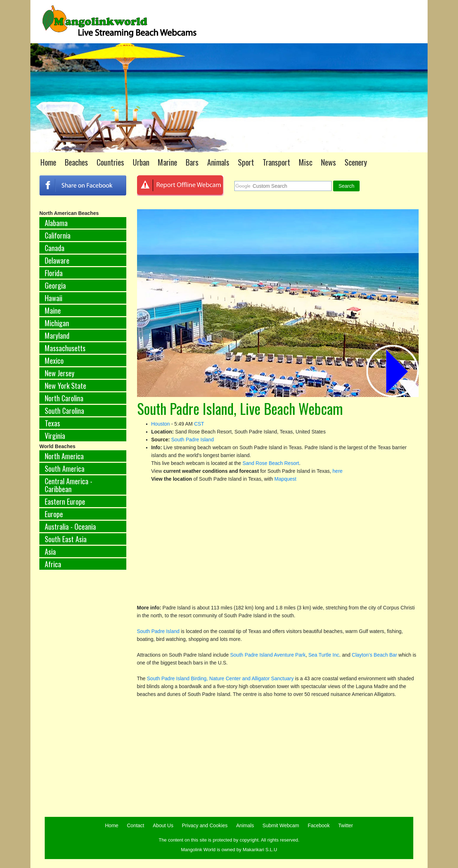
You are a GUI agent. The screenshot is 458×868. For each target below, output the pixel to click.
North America (64, 456)
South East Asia (66, 539)
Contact (136, 825)
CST (199, 424)
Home (48, 162)
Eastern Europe (65, 501)
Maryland (57, 335)
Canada (55, 248)
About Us (163, 825)
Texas (52, 423)
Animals (218, 162)
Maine (53, 310)
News (328, 162)
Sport (246, 162)
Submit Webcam (281, 825)
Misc (306, 162)
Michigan (57, 323)
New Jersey (60, 373)
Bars (192, 162)
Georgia (55, 285)
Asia (50, 551)
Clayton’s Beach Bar (374, 655)
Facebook (319, 825)
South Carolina (64, 411)
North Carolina (64, 398)
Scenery (356, 162)
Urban (141, 162)
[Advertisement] (83, 694)
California (58, 235)
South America (65, 469)
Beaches (76, 162)
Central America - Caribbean (69, 485)
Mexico (54, 361)
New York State (65, 386)
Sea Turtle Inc (324, 655)
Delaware (57, 260)
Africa (53, 564)
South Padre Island (193, 440)
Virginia (55, 436)
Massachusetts (65, 348)
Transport (276, 162)
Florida (54, 273)
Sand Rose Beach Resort (271, 463)
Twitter (345, 825)
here (337, 471)
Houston (161, 424)
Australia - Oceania (70, 526)
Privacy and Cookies (205, 825)
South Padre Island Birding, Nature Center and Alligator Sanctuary (221, 678)
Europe (54, 514)
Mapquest (285, 479)
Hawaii (53, 298)
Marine (167, 162)
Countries (110, 162)
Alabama (56, 223)
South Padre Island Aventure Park (268, 655)
